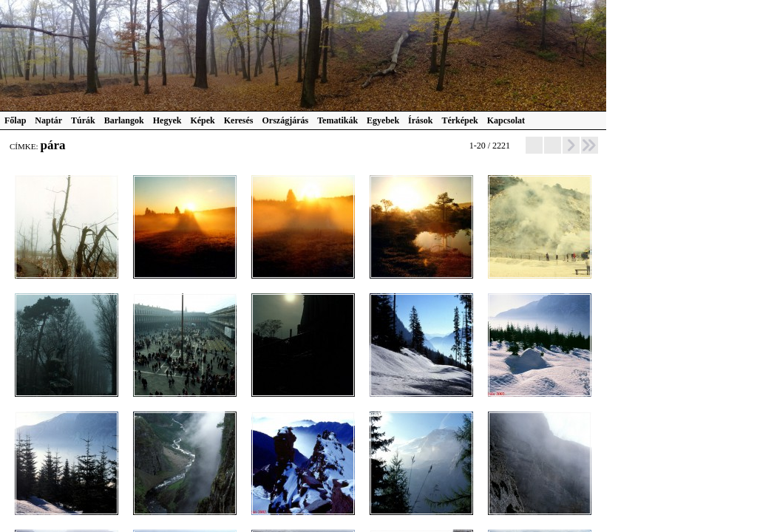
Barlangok (124, 120)
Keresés (239, 120)
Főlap (15, 120)
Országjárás (286, 120)
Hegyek (167, 120)
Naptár (48, 120)
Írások (420, 120)
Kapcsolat (506, 120)
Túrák (83, 120)
